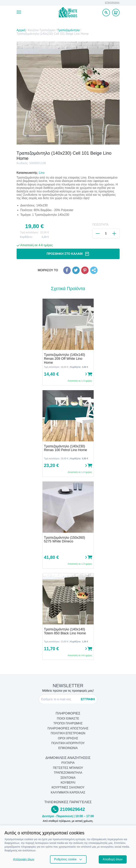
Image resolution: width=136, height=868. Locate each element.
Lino (42, 173)
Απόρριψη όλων (24, 859)
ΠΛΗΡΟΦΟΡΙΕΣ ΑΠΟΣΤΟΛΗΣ (68, 728)
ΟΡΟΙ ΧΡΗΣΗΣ (68, 738)
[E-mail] (60, 699)
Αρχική (21, 30)
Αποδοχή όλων (113, 859)
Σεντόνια (68, 778)
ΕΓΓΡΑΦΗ (88, 699)
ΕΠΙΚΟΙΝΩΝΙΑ (112, 3)
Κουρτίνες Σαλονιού (68, 787)
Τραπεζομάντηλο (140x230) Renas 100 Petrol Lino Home (66, 448)
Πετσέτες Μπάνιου (68, 768)
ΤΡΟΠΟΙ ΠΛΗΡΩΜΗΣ (68, 723)
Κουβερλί (68, 783)
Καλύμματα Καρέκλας (68, 792)
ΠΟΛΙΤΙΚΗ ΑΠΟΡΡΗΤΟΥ (68, 743)
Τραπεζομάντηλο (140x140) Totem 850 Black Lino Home (65, 631)
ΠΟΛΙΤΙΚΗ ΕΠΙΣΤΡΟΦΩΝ (68, 733)
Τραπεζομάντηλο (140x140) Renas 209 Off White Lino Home (65, 359)
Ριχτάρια (68, 763)
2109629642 (72, 809)
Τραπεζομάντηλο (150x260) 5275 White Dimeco (65, 540)
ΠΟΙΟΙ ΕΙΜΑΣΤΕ (68, 718)
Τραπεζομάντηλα (68, 30)
